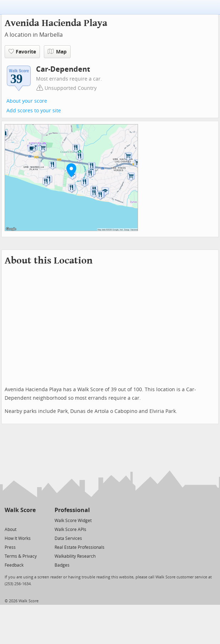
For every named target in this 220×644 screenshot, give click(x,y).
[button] (71, 170)
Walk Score (20, 510)
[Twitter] (9, 520)
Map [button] (57, 52)
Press (10, 547)
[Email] (31, 520)
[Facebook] (20, 520)
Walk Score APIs (70, 530)
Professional (72, 510)
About (11, 530)
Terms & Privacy (21, 556)
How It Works (18, 538)
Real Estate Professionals (80, 547)
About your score (27, 101)
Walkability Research (75, 556)
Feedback (14, 565)
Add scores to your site (34, 111)
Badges (62, 565)
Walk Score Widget (73, 521)
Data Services (68, 538)
